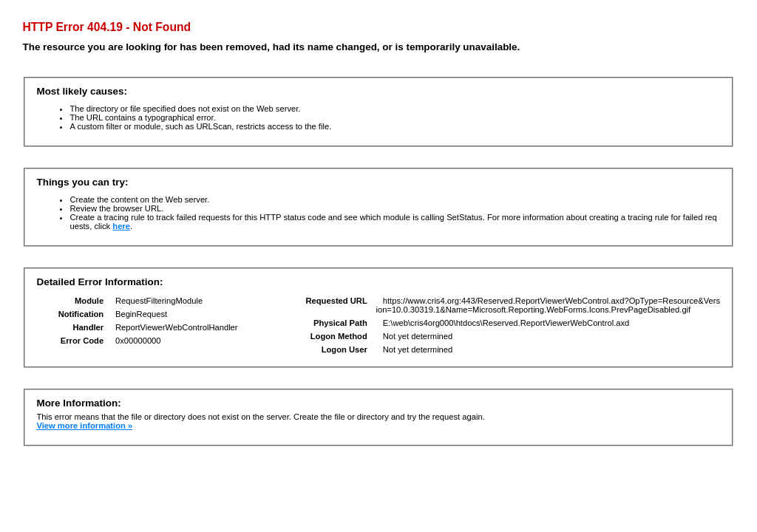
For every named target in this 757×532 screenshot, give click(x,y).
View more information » (84, 426)
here (121, 226)
